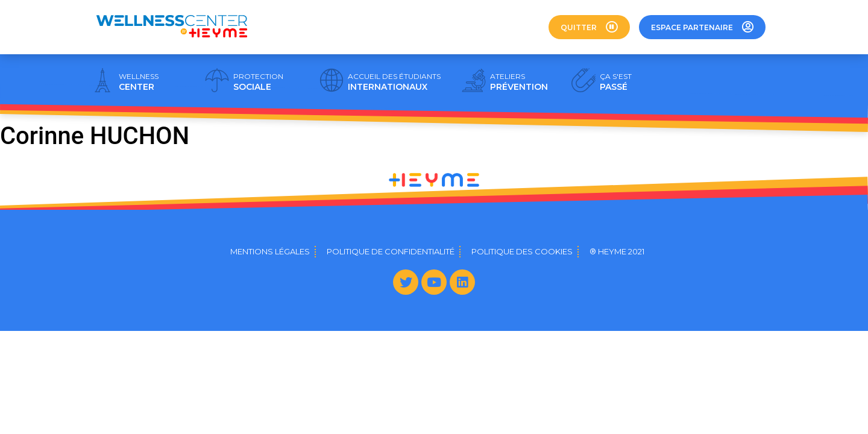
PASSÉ (616, 82)
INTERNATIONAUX (394, 82)
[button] (589, 27)
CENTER (139, 82)
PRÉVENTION (519, 82)
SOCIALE (258, 82)
